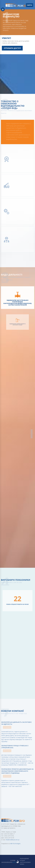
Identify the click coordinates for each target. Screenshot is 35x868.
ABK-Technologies (15, 844)
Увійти (30, 5)
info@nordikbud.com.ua (12, 840)
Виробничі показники (32, 433)
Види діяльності (32, 432)
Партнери (32, 437)
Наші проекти (32, 434)
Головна (32, 430)
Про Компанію (32, 431)
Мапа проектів (32, 436)
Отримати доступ (12, 48)
